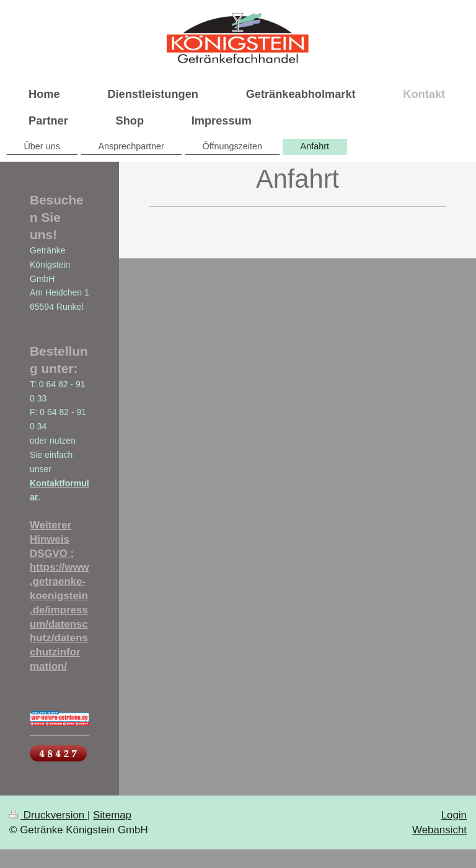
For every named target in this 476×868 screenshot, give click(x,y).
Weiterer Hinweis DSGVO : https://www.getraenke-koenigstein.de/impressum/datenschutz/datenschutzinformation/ (59, 596)
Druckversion (48, 815)
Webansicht (439, 830)
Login (454, 815)
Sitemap (112, 815)
